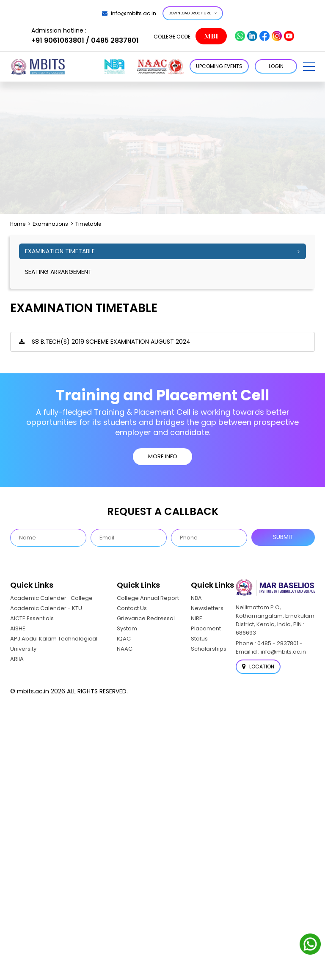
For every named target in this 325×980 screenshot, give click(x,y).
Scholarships (209, 649)
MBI (211, 36)
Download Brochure (193, 13)
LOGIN (276, 66)
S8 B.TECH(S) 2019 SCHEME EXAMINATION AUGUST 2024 (111, 342)
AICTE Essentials (32, 618)
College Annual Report (148, 598)
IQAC (124, 639)
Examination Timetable (60, 251)
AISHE (18, 628)
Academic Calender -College (51, 598)
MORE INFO (163, 456)
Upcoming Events (219, 66)
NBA (196, 598)
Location (258, 667)
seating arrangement (58, 272)
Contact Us (132, 608)
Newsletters (207, 608)
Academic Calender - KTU (46, 608)
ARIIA (17, 659)
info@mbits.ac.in (129, 13)
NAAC (125, 649)
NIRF (196, 618)
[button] (309, 66)
